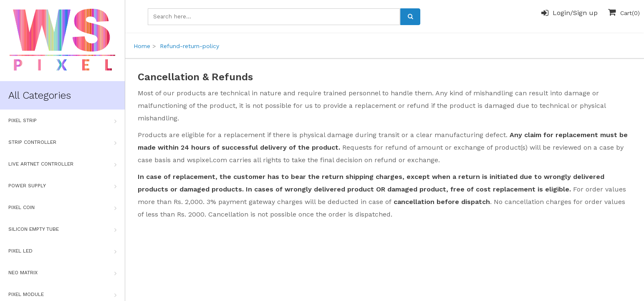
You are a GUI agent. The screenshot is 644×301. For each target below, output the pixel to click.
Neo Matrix (62, 273)
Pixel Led (62, 251)
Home (142, 46)
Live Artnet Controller (62, 164)
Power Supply (62, 186)
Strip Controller (62, 143)
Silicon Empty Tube (62, 230)
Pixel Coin (62, 208)
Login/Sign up (569, 13)
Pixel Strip (62, 121)
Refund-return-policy (189, 46)
